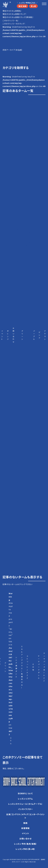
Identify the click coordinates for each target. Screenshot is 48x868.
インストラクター (25, 809)
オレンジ (8, 335)
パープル (34, 335)
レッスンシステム (25, 799)
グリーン (22, 335)
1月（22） (6, 53)
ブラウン (45, 335)
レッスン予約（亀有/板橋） (25, 844)
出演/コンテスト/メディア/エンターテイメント (25, 816)
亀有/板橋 (22, 6)
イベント (2, 335)
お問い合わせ (14, 335)
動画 (25, 823)
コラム (11, 741)
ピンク (39, 335)
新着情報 (25, 828)
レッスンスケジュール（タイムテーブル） (25, 804)
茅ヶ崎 (33, 6)
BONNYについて (25, 793)
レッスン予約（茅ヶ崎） (25, 849)
